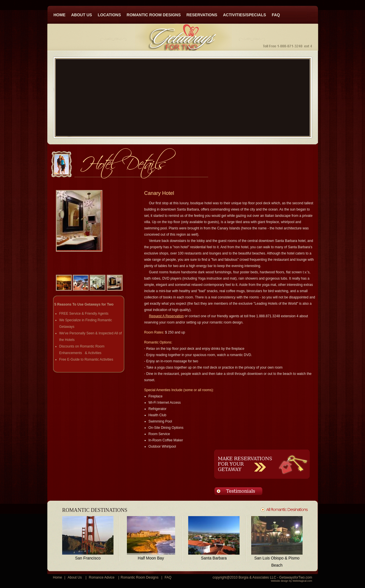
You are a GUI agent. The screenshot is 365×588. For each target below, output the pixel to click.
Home (58, 577)
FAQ (276, 15)
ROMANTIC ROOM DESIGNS (154, 15)
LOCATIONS (109, 15)
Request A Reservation (166, 316)
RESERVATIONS (202, 15)
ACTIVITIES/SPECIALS (245, 15)
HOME (60, 15)
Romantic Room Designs (140, 577)
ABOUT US (82, 15)
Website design (280, 581)
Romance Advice (102, 577)
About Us (75, 577)
